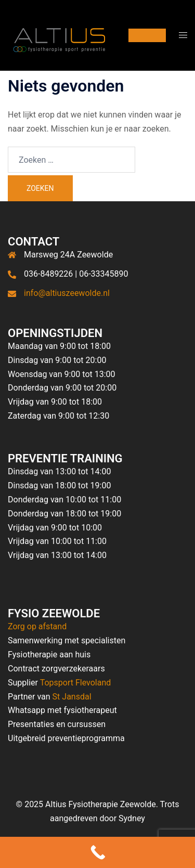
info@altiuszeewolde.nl (67, 293)
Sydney (132, 818)
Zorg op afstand (37, 626)
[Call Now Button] (97, 852)
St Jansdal (72, 697)
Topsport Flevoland (76, 683)
